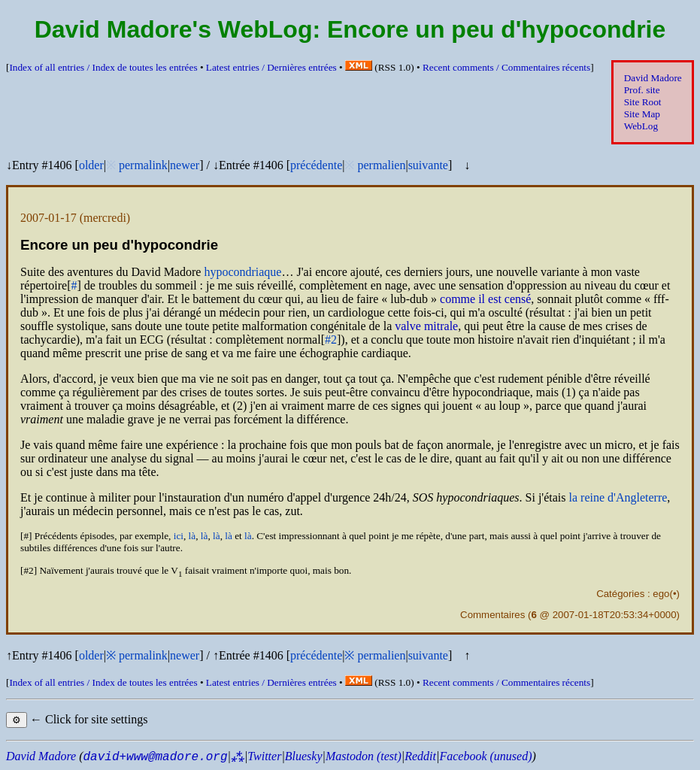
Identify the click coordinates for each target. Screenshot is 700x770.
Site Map (642, 114)
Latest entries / (271, 67)
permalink (143, 165)
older (91, 165)
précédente (316, 165)
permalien (381, 165)
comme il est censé (485, 299)
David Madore (653, 78)
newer (185, 165)
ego (661, 594)
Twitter (264, 756)
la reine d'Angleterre (618, 497)
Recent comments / (506, 67)
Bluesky (304, 756)
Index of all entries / (103, 67)
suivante (428, 165)
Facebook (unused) (485, 756)
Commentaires (492, 615)
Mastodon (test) (364, 756)
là (192, 536)
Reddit (420, 756)
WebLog (641, 126)
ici (179, 536)
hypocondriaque (242, 272)
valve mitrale (426, 326)
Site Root (643, 102)
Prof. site (642, 90)
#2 (331, 340)
